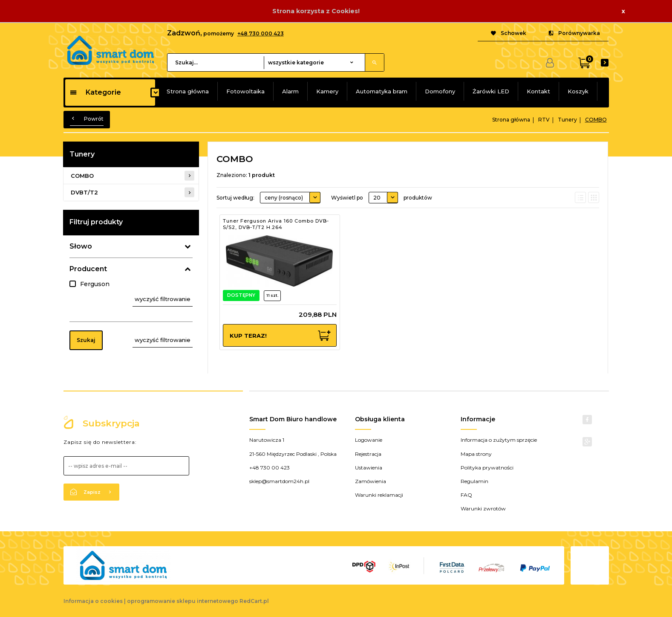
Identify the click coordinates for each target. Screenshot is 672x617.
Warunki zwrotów (483, 508)
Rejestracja (368, 454)
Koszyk (578, 91)
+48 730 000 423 (261, 33)
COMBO (82, 176)
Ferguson (95, 284)
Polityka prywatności (487, 468)
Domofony (440, 91)
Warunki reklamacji (379, 495)
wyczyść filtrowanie (163, 299)
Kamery (327, 91)
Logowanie (369, 440)
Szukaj (86, 340)
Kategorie (95, 92)
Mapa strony (476, 454)
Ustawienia (369, 468)
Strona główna (188, 91)
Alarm (290, 91)
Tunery (82, 154)
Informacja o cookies (93, 601)
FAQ (466, 495)
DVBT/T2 (84, 192)
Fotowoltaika (245, 91)
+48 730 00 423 (270, 468)
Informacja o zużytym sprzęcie (499, 440)
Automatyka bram (382, 91)
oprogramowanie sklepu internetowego (183, 601)
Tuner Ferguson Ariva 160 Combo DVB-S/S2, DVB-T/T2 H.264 (276, 224)
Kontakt (538, 91)
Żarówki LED (491, 91)
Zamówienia (371, 481)
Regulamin (474, 481)
